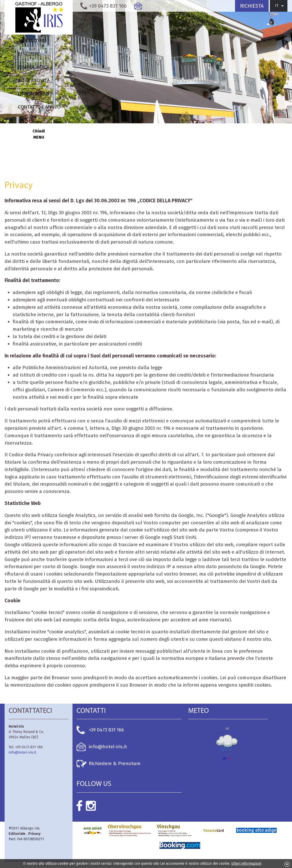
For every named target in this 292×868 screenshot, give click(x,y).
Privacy (34, 834)
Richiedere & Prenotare (115, 763)
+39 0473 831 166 (106, 730)
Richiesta (252, 6)
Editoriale (17, 834)
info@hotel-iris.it (22, 752)
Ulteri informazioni (246, 864)
